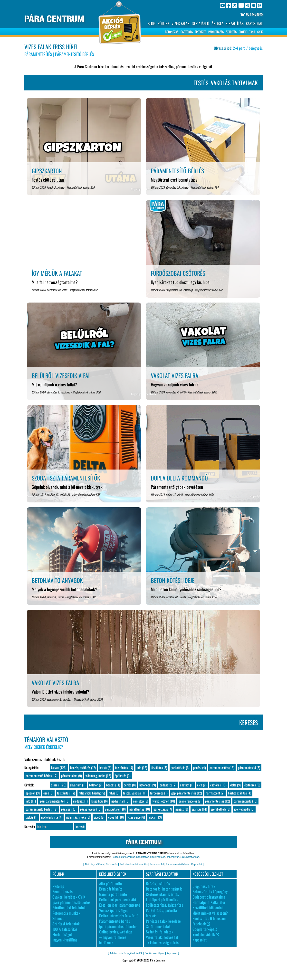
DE (259, 5)
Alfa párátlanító (110, 883)
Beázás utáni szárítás (123, 857)
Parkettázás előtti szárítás (134, 864)
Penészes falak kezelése (163, 921)
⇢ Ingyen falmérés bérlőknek (113, 940)
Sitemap (58, 918)
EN (253, 5)
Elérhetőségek (62, 934)
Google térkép (205, 929)
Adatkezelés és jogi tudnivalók (126, 953)
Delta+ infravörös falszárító (119, 916)
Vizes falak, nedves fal (162, 937)
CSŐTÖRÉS (187, 32)
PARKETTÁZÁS (216, 32)
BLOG (152, 23)
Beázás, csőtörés (94, 864)
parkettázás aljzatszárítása (151, 857)
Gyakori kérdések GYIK (69, 897)
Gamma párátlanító (113, 894)
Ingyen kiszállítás (65, 940)
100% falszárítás (65, 929)
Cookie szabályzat (154, 953)
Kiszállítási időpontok (208, 908)
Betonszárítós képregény (210, 892)
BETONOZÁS (172, 32)
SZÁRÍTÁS (231, 32)
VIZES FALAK (181, 23)
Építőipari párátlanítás (162, 900)
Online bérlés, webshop (116, 932)
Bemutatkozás (62, 892)
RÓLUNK (163, 23)
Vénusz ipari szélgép (114, 910)
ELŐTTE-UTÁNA (247, 32)
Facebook (201, 924)
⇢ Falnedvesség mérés (162, 942)
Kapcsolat (197, 864)
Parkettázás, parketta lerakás (161, 913)
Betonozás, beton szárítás (164, 889)
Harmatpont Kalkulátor (209, 902)
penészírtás (173, 857)
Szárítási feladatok (66, 924)
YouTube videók (206, 934)
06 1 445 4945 (254, 14)
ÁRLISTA (217, 23)
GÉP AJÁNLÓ (201, 23)
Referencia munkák (66, 913)
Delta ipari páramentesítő (118, 900)
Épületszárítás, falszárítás (164, 905)
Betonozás (112, 864)
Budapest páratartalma (209, 897)
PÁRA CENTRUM (54, 19)
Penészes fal (157, 864)
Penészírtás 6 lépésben (209, 918)
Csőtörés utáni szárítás (162, 894)
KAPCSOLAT (254, 23)
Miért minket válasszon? (210, 913)
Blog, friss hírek (204, 886)
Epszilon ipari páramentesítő (120, 905)
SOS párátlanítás (190, 857)
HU (247, 5)
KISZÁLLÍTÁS (235, 23)
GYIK (260, 32)
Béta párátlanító (111, 889)
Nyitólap (58, 886)
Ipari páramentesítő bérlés (71, 902)
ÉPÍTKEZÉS (201, 32)
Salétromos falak (158, 926)
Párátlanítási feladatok (69, 908)
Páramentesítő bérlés (177, 864)
